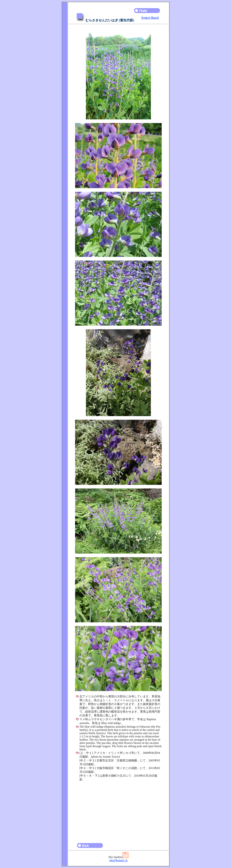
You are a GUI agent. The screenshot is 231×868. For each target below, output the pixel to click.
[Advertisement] (118, 810)
